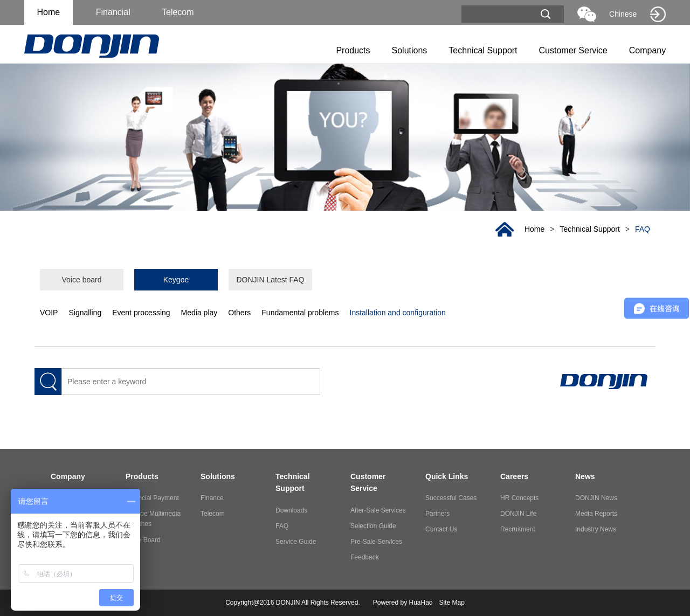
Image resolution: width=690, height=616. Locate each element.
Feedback (365, 557)
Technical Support (483, 50)
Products (353, 50)
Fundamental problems (300, 313)
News (585, 476)
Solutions (410, 50)
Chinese (623, 14)
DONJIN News (596, 498)
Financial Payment (152, 498)
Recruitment (518, 529)
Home (48, 12)
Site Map (452, 603)
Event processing (141, 313)
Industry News (596, 529)
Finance (212, 498)
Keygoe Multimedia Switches (153, 519)
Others (239, 313)
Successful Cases (451, 498)
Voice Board (143, 540)
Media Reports (596, 514)
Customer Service (573, 50)
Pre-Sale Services (376, 542)
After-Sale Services (378, 510)
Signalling (85, 313)
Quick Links (447, 476)
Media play (199, 313)
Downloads (291, 510)
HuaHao (420, 603)
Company (647, 50)
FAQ (643, 229)
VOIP (49, 313)
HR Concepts (519, 498)
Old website (658, 14)
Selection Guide (373, 526)
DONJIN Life (518, 514)
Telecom (213, 514)
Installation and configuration (398, 313)
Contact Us (441, 529)
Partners (437, 514)
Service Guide (296, 542)
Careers (514, 476)
